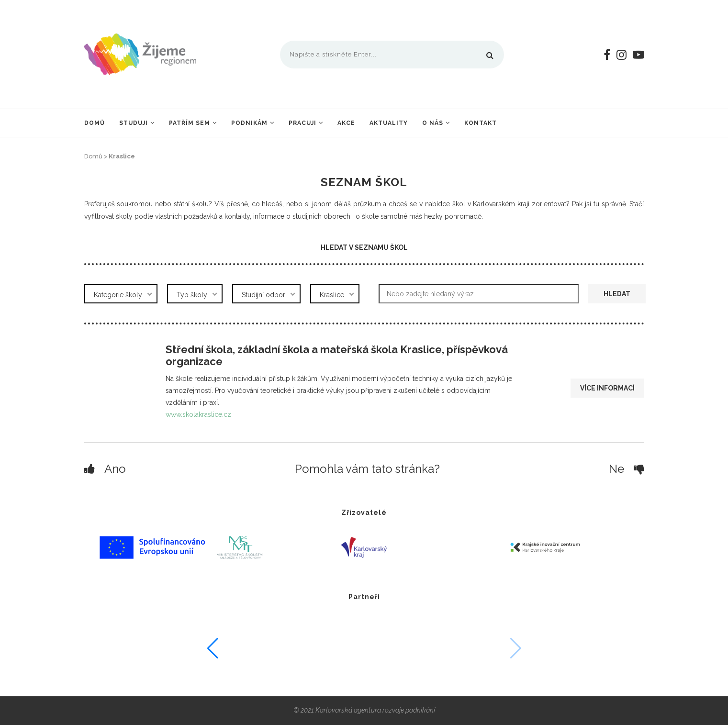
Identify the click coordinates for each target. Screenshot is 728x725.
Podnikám (249, 123)
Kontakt (481, 123)
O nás (433, 123)
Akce (346, 123)
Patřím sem (190, 123)
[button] (623, 648)
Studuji (134, 123)
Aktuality (389, 123)
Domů (95, 123)
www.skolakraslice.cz (198, 414)
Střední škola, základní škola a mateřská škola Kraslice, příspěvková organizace (337, 355)
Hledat (617, 294)
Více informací (607, 388)
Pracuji (302, 123)
